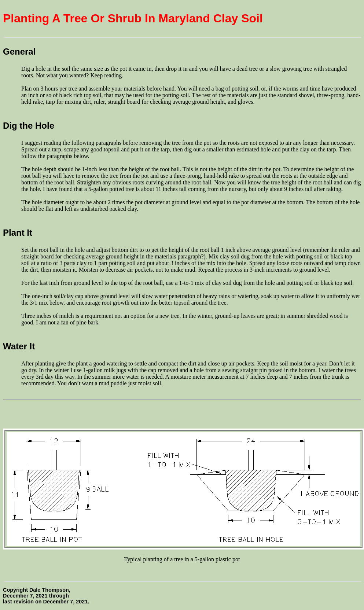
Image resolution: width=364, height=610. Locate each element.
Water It (19, 346)
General (19, 52)
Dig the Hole (29, 126)
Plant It (18, 233)
